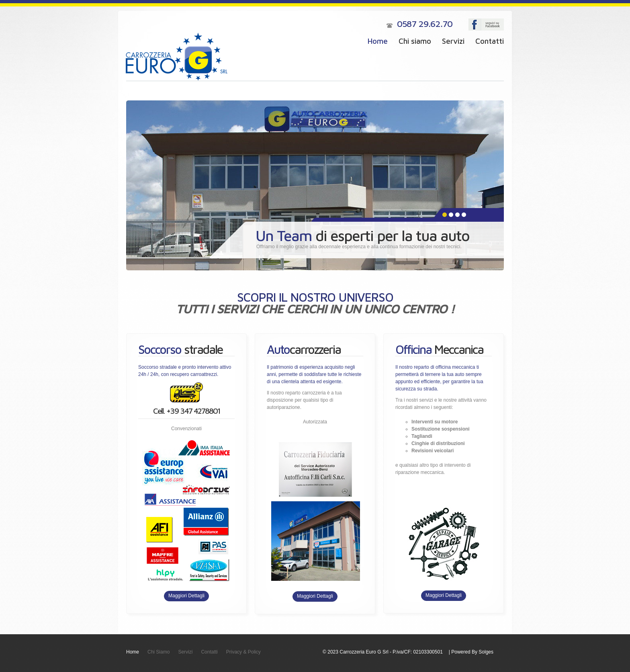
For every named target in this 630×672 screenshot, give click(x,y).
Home (378, 41)
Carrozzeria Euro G (177, 57)
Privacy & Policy (243, 652)
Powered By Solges (472, 652)
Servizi (453, 41)
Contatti (490, 41)
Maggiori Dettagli (186, 596)
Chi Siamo (159, 652)
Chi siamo (415, 41)
